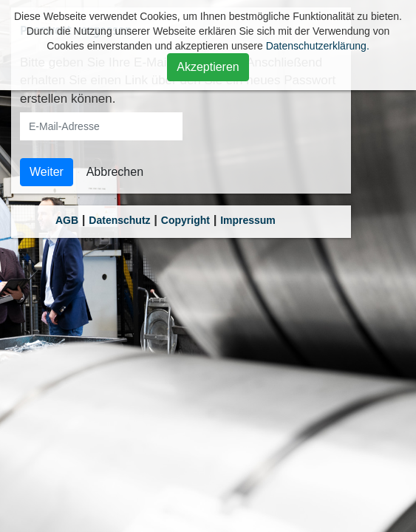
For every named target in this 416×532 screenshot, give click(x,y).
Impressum (248, 220)
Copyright (185, 220)
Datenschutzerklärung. (318, 46)
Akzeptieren (208, 67)
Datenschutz (119, 220)
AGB (67, 220)
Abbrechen (115, 172)
